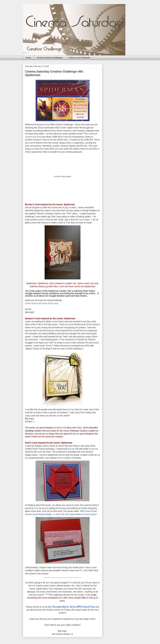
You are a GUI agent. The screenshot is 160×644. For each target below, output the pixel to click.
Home (29, 58)
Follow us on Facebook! (79, 58)
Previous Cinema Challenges (50, 58)
